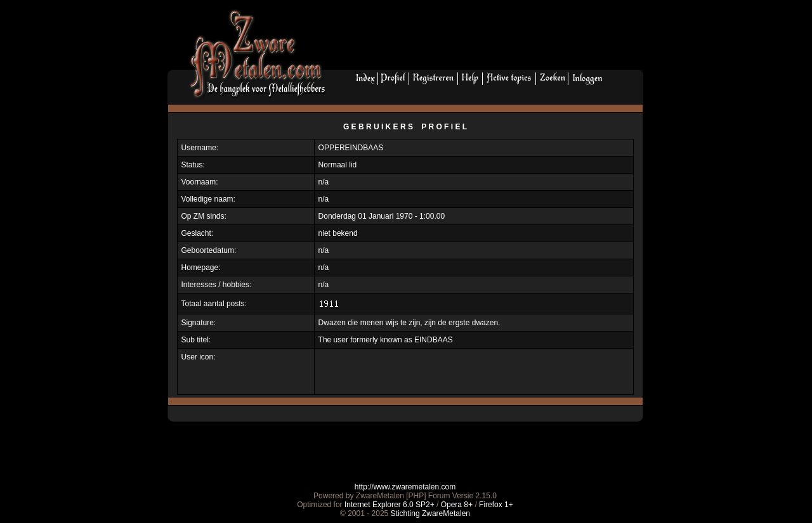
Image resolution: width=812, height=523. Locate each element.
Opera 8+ (457, 505)
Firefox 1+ (496, 505)
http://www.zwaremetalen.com (405, 487)
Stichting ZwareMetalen (430, 513)
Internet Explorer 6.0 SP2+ (390, 505)
